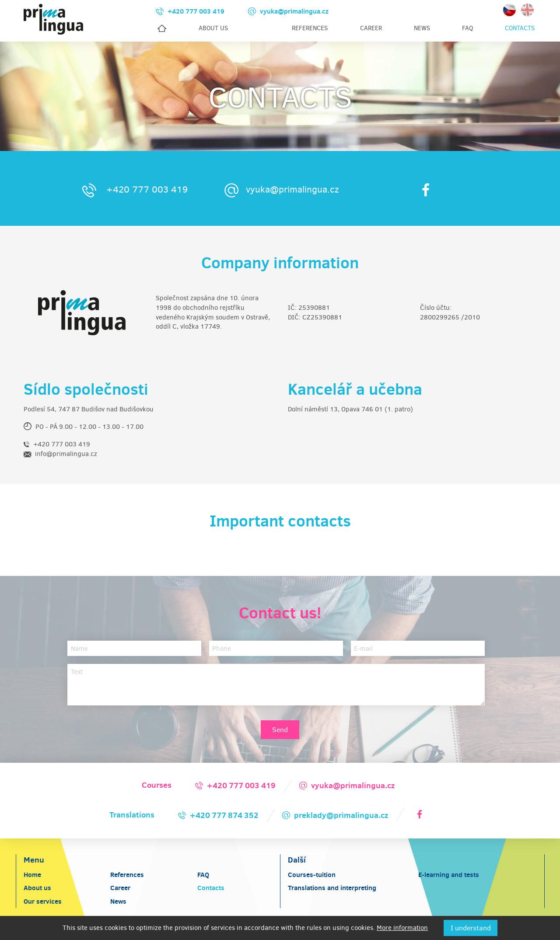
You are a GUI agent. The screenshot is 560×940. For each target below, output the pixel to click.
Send (280, 730)
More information (402, 928)
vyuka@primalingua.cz (280, 189)
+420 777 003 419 (133, 189)
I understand (471, 928)
